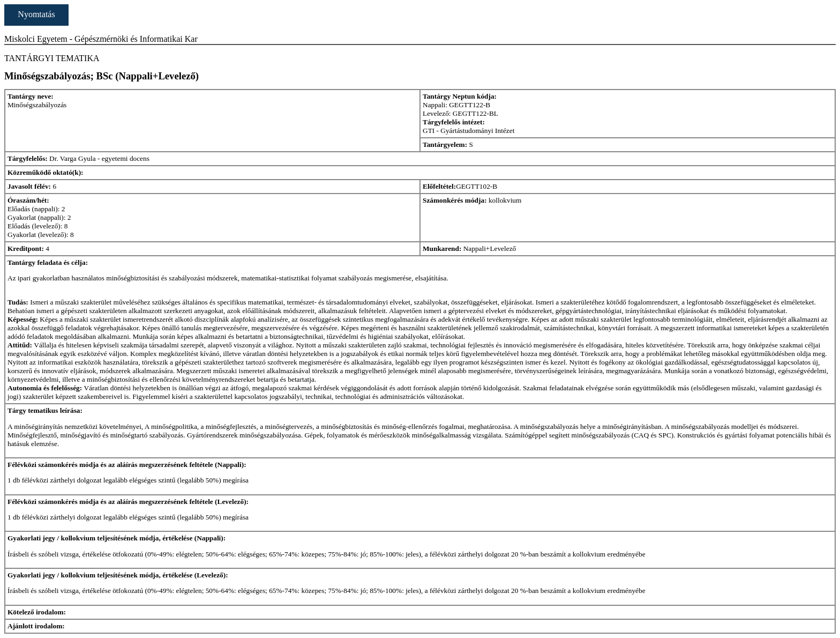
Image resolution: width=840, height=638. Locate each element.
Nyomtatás (36, 14)
